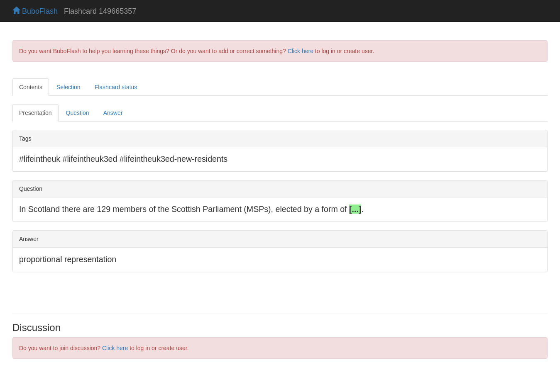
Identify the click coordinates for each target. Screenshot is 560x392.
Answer (113, 113)
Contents (31, 87)
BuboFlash (35, 11)
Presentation (35, 113)
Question (78, 113)
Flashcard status (116, 87)
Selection (68, 87)
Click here (301, 51)
